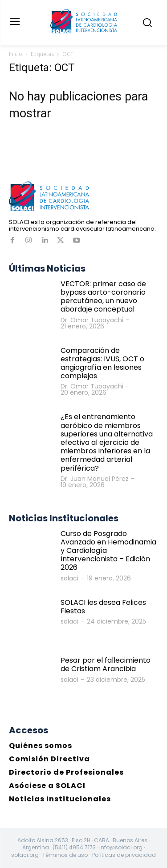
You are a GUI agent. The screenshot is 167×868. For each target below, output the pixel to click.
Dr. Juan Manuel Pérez (95, 479)
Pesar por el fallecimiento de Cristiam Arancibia (106, 664)
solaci (69, 578)
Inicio (16, 54)
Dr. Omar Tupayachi (92, 320)
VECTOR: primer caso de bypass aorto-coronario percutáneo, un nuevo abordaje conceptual (103, 297)
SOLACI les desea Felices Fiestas (103, 607)
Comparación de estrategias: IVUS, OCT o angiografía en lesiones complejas (102, 363)
